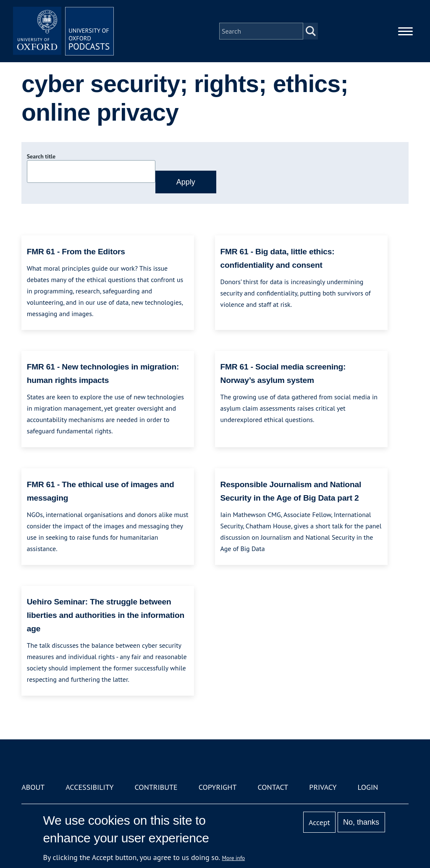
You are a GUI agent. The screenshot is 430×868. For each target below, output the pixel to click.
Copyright (218, 787)
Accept (319, 822)
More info (234, 858)
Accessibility (89, 787)
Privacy (323, 787)
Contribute (156, 787)
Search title (41, 156)
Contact (273, 787)
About (33, 787)
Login (368, 787)
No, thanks (361, 822)
